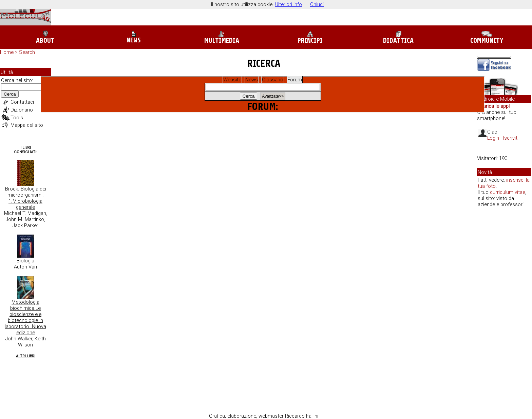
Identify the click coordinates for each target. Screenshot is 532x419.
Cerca (10, 94)
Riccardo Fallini (302, 416)
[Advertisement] (504, 317)
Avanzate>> (273, 96)
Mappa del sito (27, 125)
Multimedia (222, 37)
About (45, 37)
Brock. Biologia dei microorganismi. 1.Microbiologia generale (26, 198)
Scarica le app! (493, 106)
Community (487, 38)
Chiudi (317, 4)
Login (493, 138)
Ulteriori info (289, 4)
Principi (310, 37)
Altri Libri (26, 356)
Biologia (25, 261)
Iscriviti (511, 138)
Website (232, 80)
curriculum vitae (508, 192)
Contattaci (22, 102)
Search (27, 52)
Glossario (273, 80)
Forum (295, 80)
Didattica (398, 37)
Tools (17, 118)
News (134, 38)
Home (7, 52)
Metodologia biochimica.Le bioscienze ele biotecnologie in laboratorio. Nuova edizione (25, 317)
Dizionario (22, 110)
